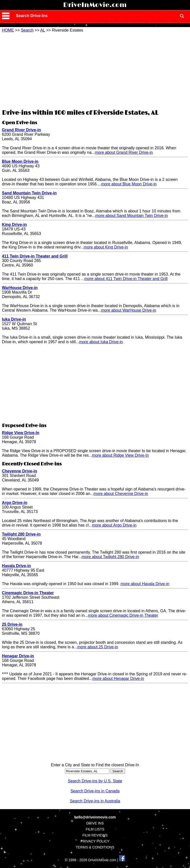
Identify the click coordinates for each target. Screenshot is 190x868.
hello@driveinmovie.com (95, 817)
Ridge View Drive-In (21, 433)
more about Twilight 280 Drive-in (110, 557)
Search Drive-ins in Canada (95, 791)
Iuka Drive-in (14, 319)
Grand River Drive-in (22, 130)
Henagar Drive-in (18, 656)
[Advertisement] (95, 70)
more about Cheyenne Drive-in (121, 494)
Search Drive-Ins (32, 16)
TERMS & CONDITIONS (95, 847)
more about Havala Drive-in (145, 584)
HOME (8, 30)
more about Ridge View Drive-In (120, 455)
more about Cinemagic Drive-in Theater (123, 615)
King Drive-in (15, 225)
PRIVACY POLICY (95, 841)
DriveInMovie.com (95, 5)
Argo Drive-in (15, 503)
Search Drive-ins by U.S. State (95, 781)
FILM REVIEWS (95, 835)
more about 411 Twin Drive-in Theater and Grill (126, 279)
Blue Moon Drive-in (20, 161)
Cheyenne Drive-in (20, 471)
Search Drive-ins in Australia (95, 801)
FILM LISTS (95, 829)
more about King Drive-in (106, 247)
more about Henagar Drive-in (118, 678)
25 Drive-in (12, 624)
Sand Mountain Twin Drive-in (29, 193)
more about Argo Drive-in (114, 525)
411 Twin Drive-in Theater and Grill (35, 256)
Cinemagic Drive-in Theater (28, 593)
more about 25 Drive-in (98, 647)
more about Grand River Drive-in (124, 152)
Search (27, 30)
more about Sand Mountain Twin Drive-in (132, 216)
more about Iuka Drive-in (101, 342)
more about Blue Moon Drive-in (129, 184)
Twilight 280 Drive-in (21, 534)
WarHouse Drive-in (20, 288)
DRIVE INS (95, 823)
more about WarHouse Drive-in (129, 310)
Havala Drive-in (17, 566)
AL (43, 30)
